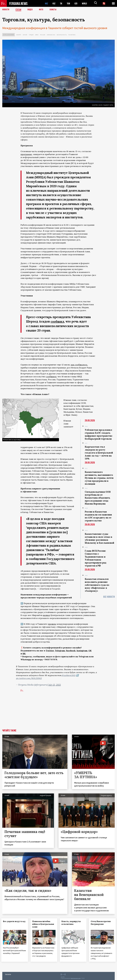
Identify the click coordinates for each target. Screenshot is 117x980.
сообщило (51, 376)
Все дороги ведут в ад (13, 923)
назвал (46, 615)
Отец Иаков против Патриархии (102, 923)
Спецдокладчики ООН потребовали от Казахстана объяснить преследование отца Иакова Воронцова (98, 498)
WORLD (85, 3)
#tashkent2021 (69, 675)
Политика (72, 35)
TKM (69, 3)
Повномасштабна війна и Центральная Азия (44, 924)
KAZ (47, 3)
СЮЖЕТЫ (54, 10)
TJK (61, 3)
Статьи (19, 10)
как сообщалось (79, 365)
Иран (37, 35)
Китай (25, 35)
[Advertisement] (58, 712)
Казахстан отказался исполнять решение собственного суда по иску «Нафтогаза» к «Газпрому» (97, 585)
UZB (77, 3)
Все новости (109, 597)
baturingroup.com (76, 978)
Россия (43, 35)
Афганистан (51, 35)
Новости (6, 10)
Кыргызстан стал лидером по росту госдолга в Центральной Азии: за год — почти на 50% (99, 453)
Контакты (8, 973)
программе (26, 154)
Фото (42, 10)
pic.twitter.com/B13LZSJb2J (29, 678)
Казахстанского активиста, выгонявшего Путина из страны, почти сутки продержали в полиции (99, 478)
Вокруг (19, 35)
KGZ (54, 3)
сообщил (57, 321)
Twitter (50, 650)
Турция (31, 35)
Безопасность (62, 35)
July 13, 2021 (55, 685)
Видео (31, 10)
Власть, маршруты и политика (72, 923)
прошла (52, 624)
